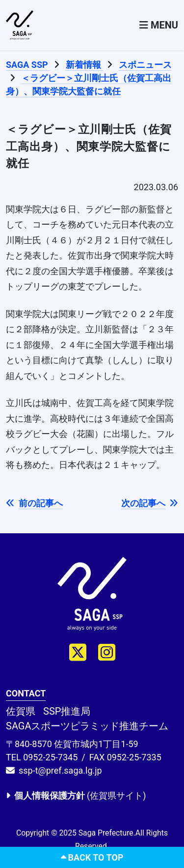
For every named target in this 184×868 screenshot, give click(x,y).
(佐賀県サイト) (76, 796)
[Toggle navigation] (159, 25)
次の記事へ (150, 503)
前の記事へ (34, 503)
